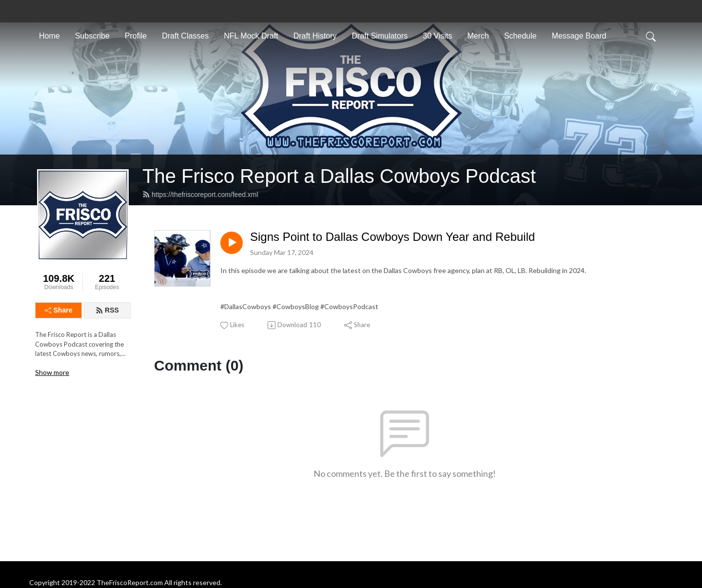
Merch (478, 36)
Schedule (520, 36)
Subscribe (92, 36)
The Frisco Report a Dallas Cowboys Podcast (339, 176)
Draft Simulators (380, 36)
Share (59, 310)
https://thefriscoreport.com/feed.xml (200, 195)
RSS (107, 310)
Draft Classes (185, 36)
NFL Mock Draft (251, 36)
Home (49, 36)
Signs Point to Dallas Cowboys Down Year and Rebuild (392, 237)
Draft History (315, 36)
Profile (136, 36)
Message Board (579, 36)
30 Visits (437, 36)
